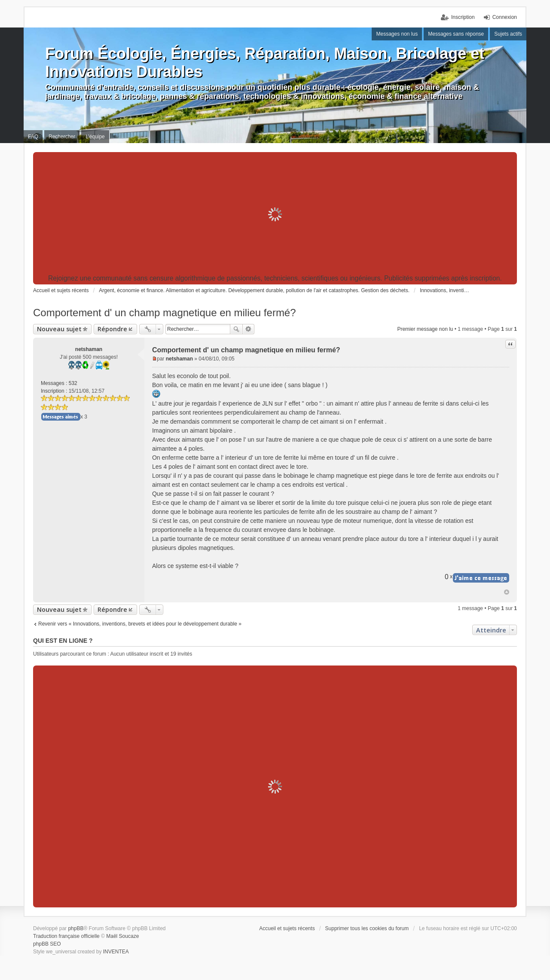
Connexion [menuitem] (505, 17)
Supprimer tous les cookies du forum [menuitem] (367, 928)
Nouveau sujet (59, 329)
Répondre (112, 329)
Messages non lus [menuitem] (397, 34)
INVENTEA (116, 952)
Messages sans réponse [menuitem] (456, 34)
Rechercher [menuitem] (62, 137)
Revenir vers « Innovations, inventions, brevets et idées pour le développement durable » (140, 624)
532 (73, 383)
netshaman (89, 349)
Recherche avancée (249, 329)
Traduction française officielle (66, 936)
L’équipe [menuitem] (95, 137)
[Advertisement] (275, 214)
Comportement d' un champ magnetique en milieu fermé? (165, 313)
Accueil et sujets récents (287, 928)
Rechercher (236, 329)
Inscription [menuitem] (463, 17)
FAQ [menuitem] (33, 137)
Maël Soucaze (122, 936)
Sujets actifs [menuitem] (508, 34)
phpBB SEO (47, 944)
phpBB (76, 928)
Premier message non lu (425, 329)
